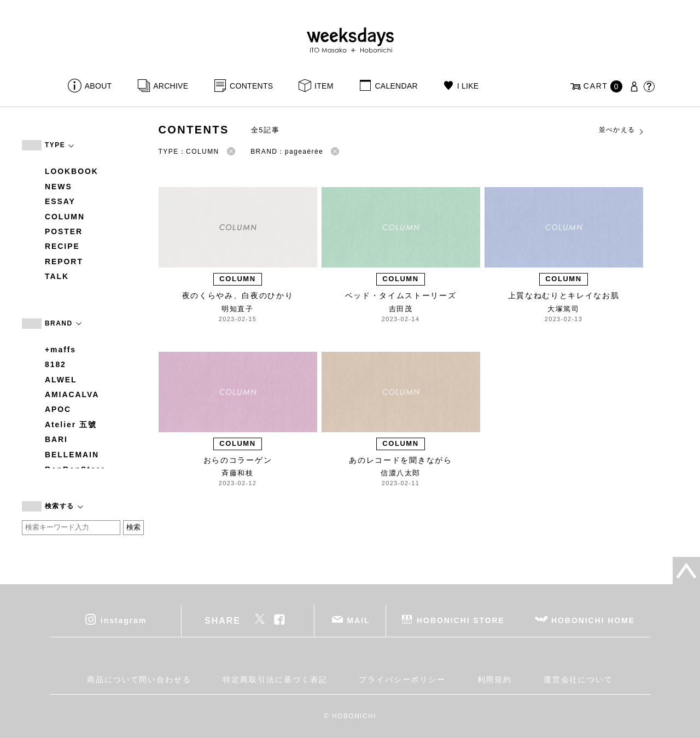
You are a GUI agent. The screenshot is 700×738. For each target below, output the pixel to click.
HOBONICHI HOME (593, 620)
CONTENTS (251, 86)
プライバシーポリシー (402, 679)
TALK (57, 276)
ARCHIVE (171, 86)
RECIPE (62, 246)
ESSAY (60, 201)
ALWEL (61, 380)
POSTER (64, 231)
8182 (56, 364)
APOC (58, 409)
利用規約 (495, 679)
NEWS (59, 187)
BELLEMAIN (72, 455)
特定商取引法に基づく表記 (275, 679)
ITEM (324, 86)
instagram (124, 620)
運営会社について (578, 679)
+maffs (60, 350)
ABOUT (98, 86)
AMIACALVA (72, 394)
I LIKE (468, 86)
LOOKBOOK (72, 171)
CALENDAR (396, 86)
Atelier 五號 (71, 425)
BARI (56, 439)
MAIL (359, 620)
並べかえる (622, 130)
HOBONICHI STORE (461, 620)
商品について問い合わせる (139, 679)
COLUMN (65, 217)
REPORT (64, 262)
